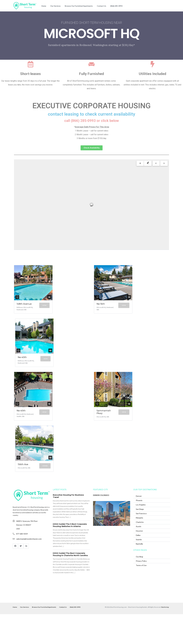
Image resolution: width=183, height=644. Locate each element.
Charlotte (140, 552)
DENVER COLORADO (101, 525)
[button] (92, 148)
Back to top (165, 637)
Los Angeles (141, 535)
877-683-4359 (22, 564)
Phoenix (139, 530)
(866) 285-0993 (116, 6)
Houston (139, 561)
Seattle (139, 569)
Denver (139, 526)
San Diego (140, 539)
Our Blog (139, 586)
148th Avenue (21, 305)
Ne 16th (99, 305)
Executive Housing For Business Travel (68, 526)
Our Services (55, 6)
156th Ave (21, 491)
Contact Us (102, 6)
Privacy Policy (141, 591)
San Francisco (141, 543)
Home (44, 6)
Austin (139, 556)
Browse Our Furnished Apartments (79, 6)
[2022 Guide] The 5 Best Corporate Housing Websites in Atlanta (70, 555)
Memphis (139, 548)
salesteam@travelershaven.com (29, 569)
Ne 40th (21, 367)
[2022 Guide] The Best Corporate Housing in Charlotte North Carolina (70, 584)
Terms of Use (141, 595)
